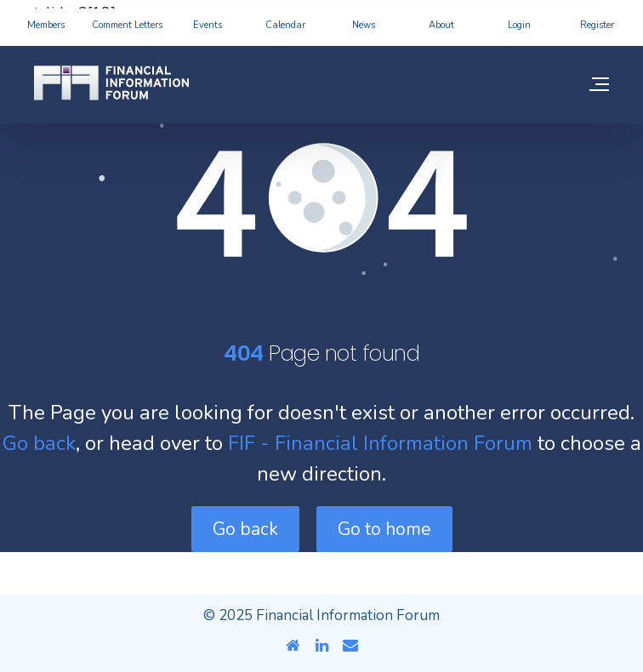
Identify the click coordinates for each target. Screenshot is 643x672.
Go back (39, 443)
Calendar (285, 25)
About (441, 25)
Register (597, 25)
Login (519, 25)
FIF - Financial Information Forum (380, 443)
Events (208, 25)
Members (46, 25)
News (364, 25)
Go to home (384, 529)
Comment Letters (127, 25)
